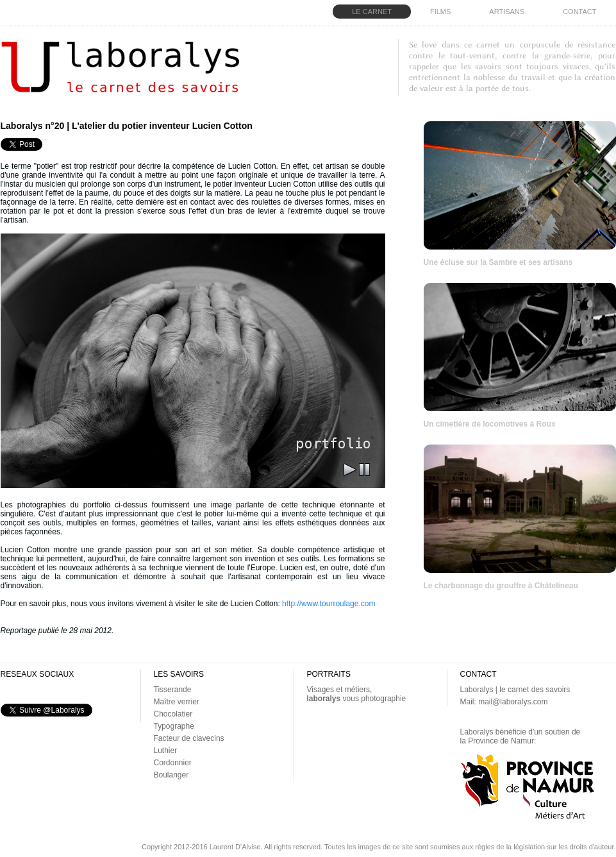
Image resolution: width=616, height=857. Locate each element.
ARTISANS (507, 12)
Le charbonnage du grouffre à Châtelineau (501, 586)
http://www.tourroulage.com (329, 604)
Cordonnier (173, 763)
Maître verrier (177, 702)
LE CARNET (372, 12)
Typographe (174, 726)
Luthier (166, 751)
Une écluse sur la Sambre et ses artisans (498, 262)
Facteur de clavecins (189, 738)
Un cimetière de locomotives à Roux (490, 424)
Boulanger (171, 775)
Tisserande (173, 690)
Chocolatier (173, 714)
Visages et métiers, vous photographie (357, 694)
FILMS (440, 12)
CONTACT (579, 12)
